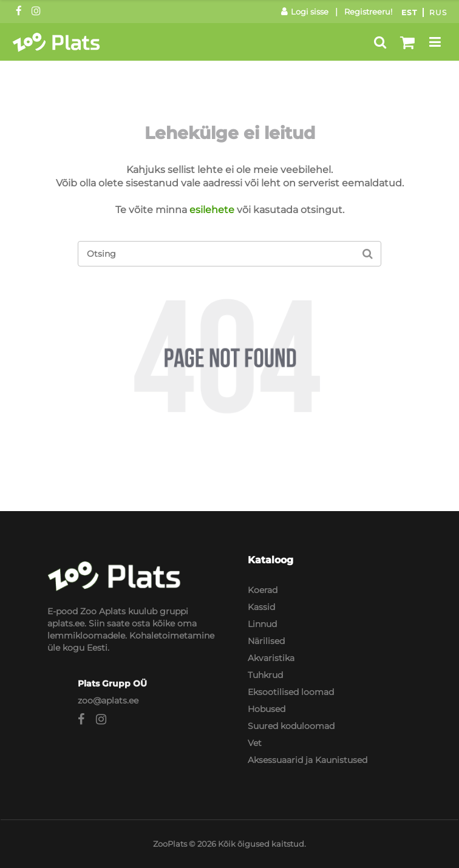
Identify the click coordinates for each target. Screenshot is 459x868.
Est (409, 12)
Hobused (267, 709)
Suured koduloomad (291, 726)
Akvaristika (271, 658)
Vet (255, 743)
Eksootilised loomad (291, 692)
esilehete (212, 210)
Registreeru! (368, 12)
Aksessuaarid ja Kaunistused (308, 760)
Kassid (261, 607)
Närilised (266, 641)
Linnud (262, 624)
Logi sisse (305, 12)
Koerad (263, 590)
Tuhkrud (265, 675)
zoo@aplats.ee (108, 700)
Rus (438, 12)
